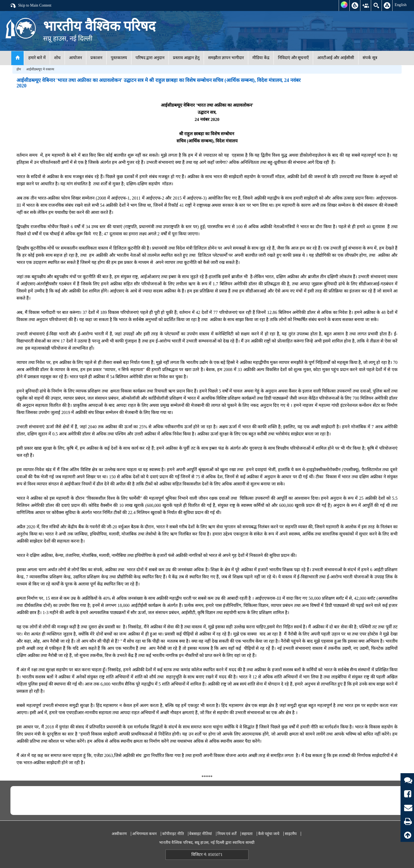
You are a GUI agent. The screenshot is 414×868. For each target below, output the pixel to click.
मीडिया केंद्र (261, 58)
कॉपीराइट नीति (173, 834)
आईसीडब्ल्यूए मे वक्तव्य (40, 69)
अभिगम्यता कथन (145, 834)
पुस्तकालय (119, 58)
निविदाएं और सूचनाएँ (293, 58)
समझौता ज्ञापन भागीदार (226, 58)
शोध (57, 58)
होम (19, 69)
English (401, 5)
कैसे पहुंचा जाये (269, 834)
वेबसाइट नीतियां (201, 834)
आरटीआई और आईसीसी (336, 58)
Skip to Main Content (31, 6)
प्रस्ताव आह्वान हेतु (186, 58)
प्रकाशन (96, 58)
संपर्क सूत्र (370, 58)
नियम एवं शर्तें (227, 834)
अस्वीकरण (119, 834)
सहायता (247, 834)
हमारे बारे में (37, 58)
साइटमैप (291, 834)
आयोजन (75, 58)
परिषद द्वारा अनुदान (150, 58)
